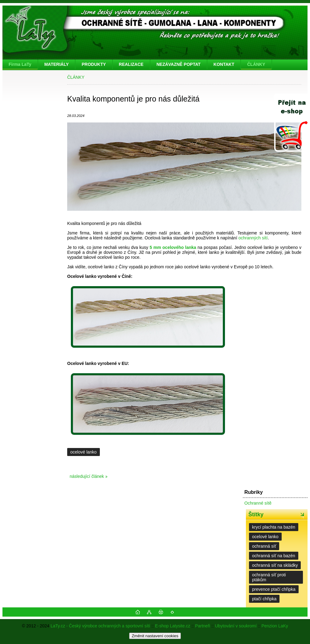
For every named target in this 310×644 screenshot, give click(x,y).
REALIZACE (131, 64)
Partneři (203, 626)
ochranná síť (264, 546)
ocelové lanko (84, 452)
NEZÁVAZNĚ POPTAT (179, 64)
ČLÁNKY (256, 64)
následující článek (87, 476)
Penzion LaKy (275, 626)
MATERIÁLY (57, 64)
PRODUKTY (94, 64)
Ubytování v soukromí (236, 626)
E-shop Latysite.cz (173, 626)
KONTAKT (224, 64)
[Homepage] (20, 64)
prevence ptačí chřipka (274, 589)
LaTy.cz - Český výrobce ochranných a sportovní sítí (100, 626)
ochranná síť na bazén (274, 556)
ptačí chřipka (264, 599)
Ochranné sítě (258, 503)
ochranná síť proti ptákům (269, 577)
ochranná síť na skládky (275, 565)
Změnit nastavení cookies (155, 636)
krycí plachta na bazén (274, 527)
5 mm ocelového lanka (173, 247)
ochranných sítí (253, 238)
